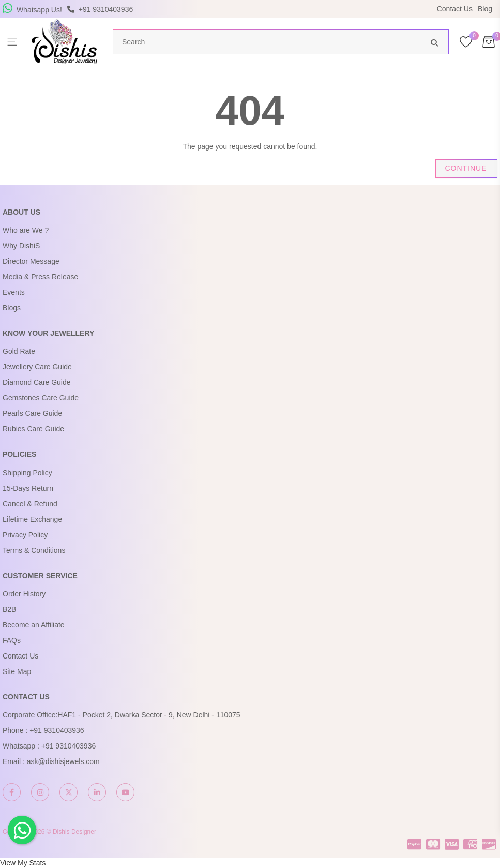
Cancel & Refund (30, 504)
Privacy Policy (25, 535)
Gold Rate (19, 351)
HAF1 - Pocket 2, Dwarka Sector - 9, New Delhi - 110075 (149, 715)
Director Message (31, 261)
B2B (9, 609)
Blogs (12, 308)
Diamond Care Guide (37, 382)
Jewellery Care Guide (37, 367)
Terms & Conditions (34, 550)
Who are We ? (26, 230)
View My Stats (23, 863)
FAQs (12, 640)
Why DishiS (21, 246)
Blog (485, 9)
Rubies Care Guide (33, 429)
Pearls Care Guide (32, 413)
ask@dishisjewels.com (63, 761)
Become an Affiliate (34, 625)
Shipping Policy (27, 473)
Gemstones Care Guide (41, 398)
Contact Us (455, 9)
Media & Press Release (40, 277)
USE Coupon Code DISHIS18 (339, 9)
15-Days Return (28, 488)
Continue (466, 168)
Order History (24, 594)
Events (14, 292)
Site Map (17, 671)
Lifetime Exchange (32, 519)
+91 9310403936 (57, 730)
